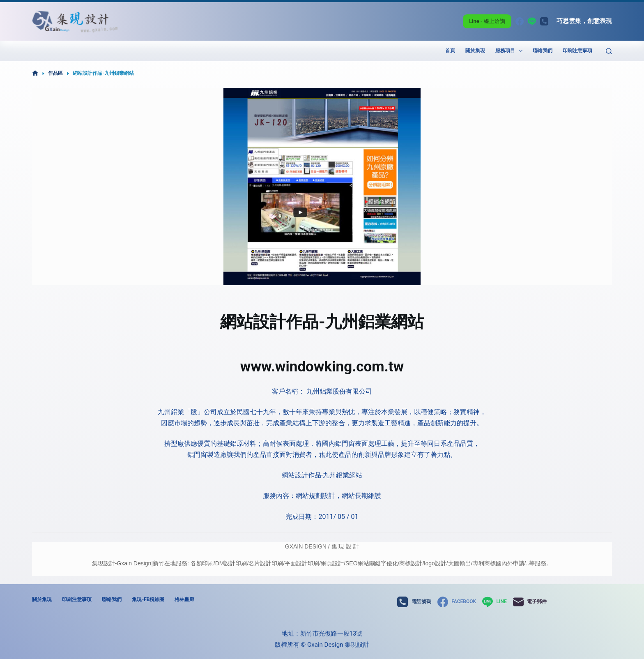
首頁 (450, 51)
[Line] (532, 21)
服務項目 (511, 51)
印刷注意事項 (577, 51)
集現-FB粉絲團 (148, 599)
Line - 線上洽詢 (487, 21)
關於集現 (475, 51)
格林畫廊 (184, 599)
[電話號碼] (544, 21)
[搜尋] (609, 51)
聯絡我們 (543, 51)
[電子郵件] (530, 602)
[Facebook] (520, 21)
